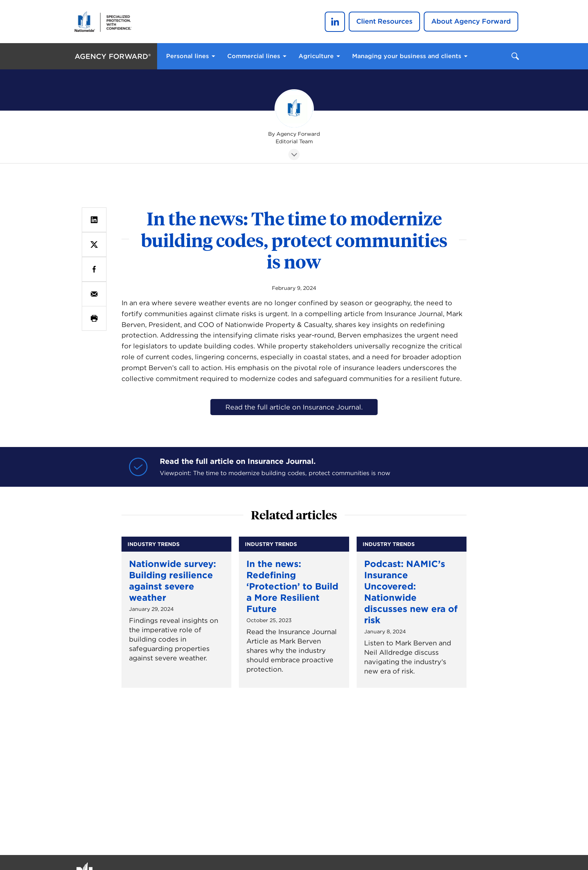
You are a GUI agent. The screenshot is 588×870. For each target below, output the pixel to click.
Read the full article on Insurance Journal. (294, 407)
